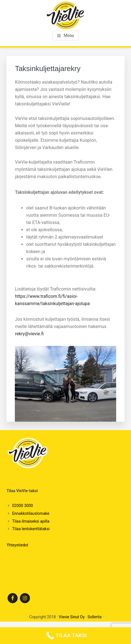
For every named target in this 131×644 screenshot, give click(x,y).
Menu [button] (69, 35)
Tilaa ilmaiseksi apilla (31, 521)
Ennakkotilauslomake (31, 513)
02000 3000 (22, 506)
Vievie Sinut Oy (72, 617)
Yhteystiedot (17, 545)
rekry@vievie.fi (29, 334)
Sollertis (95, 617)
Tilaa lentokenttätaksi (31, 529)
